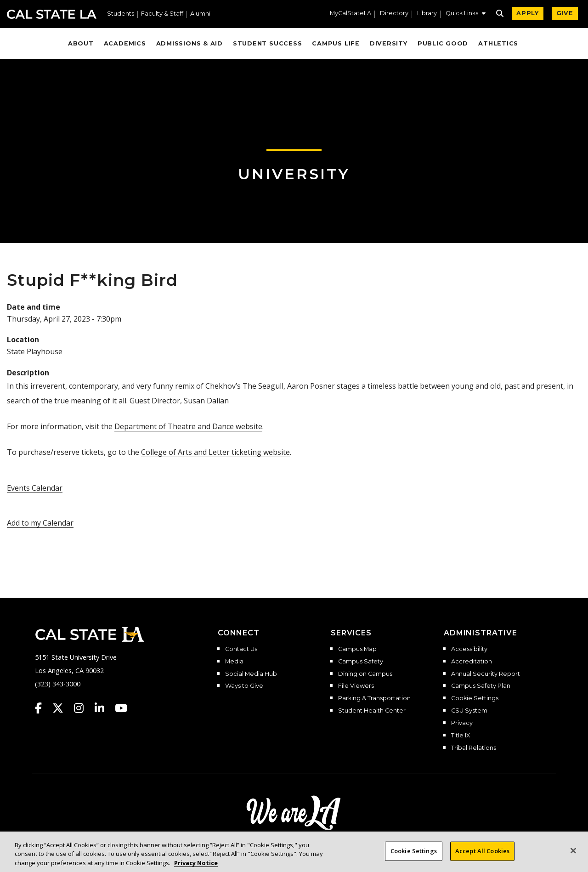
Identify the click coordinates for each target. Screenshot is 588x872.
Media (234, 662)
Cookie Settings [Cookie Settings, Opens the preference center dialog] (414, 859)
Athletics (498, 43)
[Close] (573, 859)
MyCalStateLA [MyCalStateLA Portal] (351, 14)
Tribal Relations (474, 748)
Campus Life (336, 43)
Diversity (389, 43)
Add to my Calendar (40, 523)
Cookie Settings (475, 698)
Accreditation (472, 662)
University (294, 174)
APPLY (528, 13)
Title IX (461, 736)
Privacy (462, 723)
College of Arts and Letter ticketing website (215, 452)
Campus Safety (361, 662)
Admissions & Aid (189, 43)
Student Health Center (372, 711)
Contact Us (241, 649)
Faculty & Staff (162, 14)
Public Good (443, 43)
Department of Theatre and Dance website (188, 426)
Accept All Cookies (482, 859)
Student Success (268, 43)
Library (427, 14)
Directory (394, 14)
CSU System (469, 711)
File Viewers (356, 686)
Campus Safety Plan (481, 686)
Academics (125, 43)
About (81, 43)
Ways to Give (244, 686)
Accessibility (469, 649)
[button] (466, 14)
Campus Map (357, 649)
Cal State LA (52, 14)
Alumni (200, 14)
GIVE (565, 13)
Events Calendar (35, 488)
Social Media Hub (251, 674)
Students (121, 14)
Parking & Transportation (374, 698)
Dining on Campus (365, 674)
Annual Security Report (486, 674)
